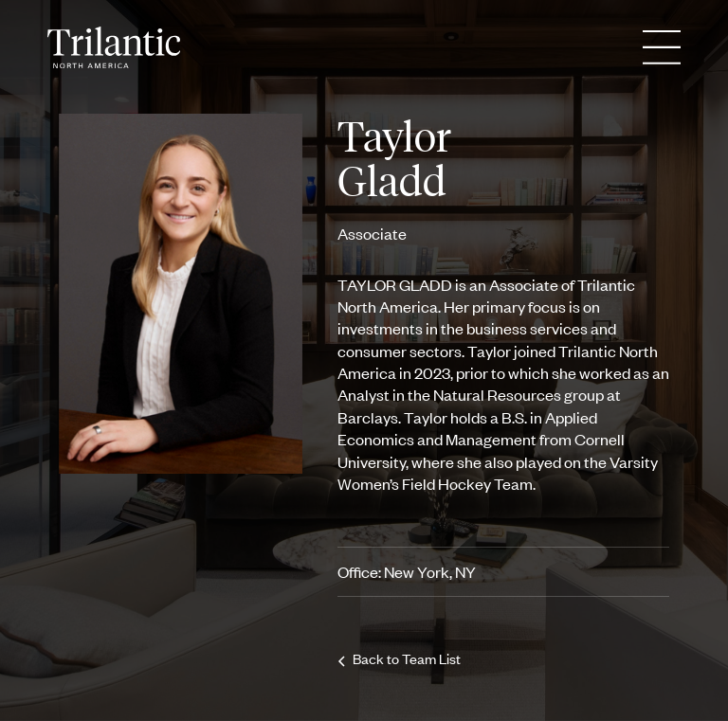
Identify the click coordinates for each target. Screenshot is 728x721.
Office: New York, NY (407, 571)
